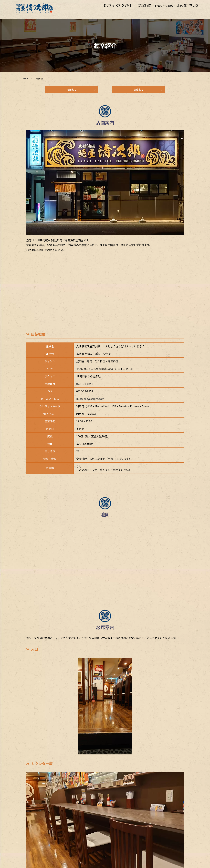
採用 (168, 12)
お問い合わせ (186, 12)
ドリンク (154, 12)
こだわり (112, 12)
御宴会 (128, 12)
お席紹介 (95, 12)
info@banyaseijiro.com (90, 401)
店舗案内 (72, 91)
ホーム (79, 12)
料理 (140, 12)
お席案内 (138, 91)
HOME (26, 78)
